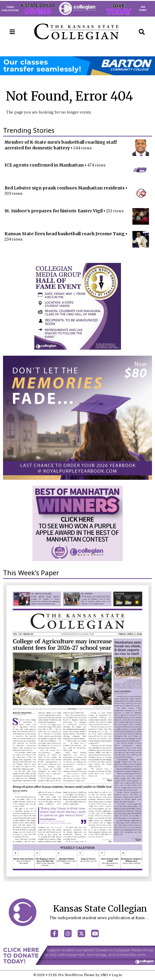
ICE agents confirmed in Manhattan (44, 165)
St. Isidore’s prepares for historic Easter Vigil (54, 211)
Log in (117, 975)
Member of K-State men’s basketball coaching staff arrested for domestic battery (61, 145)
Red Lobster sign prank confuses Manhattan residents (65, 188)
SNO (104, 975)
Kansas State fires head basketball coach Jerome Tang (65, 234)
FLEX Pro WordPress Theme (72, 975)
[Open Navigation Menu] (12, 32)
